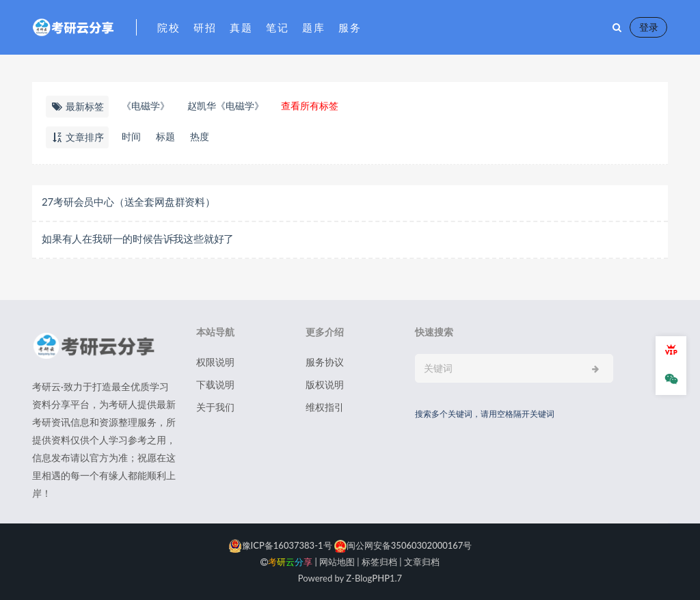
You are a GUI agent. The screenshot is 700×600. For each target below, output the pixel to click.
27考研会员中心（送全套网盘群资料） (129, 202)
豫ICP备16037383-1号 (280, 545)
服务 (350, 27)
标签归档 (379, 562)
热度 (200, 136)
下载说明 (215, 384)
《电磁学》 (146, 106)
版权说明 (325, 384)
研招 (205, 27)
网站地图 (337, 562)
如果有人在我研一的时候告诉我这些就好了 (138, 238)
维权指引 (325, 407)
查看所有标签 (310, 106)
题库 (313, 27)
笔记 (277, 27)
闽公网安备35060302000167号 (402, 545)
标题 (165, 136)
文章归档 (422, 562)
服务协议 (325, 362)
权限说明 (215, 362)
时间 (131, 136)
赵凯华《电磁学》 (226, 106)
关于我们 (215, 407)
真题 (241, 27)
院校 (169, 27)
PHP (381, 578)
